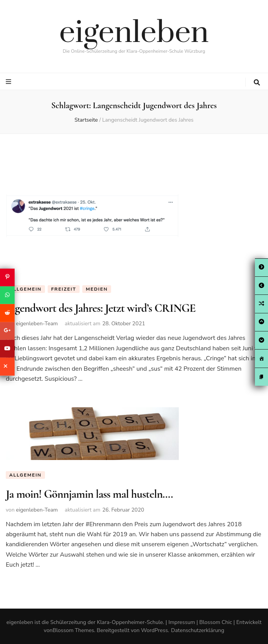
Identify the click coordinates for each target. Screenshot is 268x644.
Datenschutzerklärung (198, 630)
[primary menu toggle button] (9, 82)
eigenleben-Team (37, 324)
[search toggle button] (257, 83)
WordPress (155, 630)
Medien (97, 289)
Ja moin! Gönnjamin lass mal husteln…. (89, 494)
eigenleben (134, 33)
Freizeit (64, 289)
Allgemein (25, 289)
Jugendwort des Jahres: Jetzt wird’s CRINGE (101, 308)
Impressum (182, 622)
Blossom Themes (73, 630)
